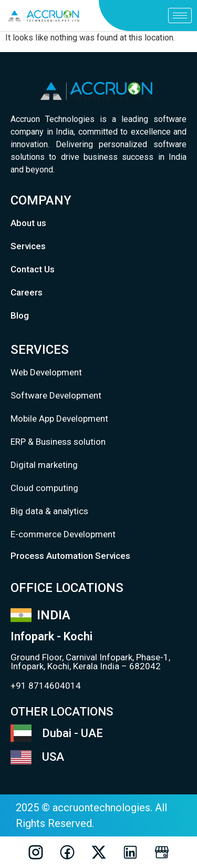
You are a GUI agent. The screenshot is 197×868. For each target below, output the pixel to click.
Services (28, 246)
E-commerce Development (63, 534)
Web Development (46, 372)
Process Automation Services (70, 556)
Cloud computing (44, 488)
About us (28, 223)
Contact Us (33, 269)
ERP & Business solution (58, 442)
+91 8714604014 (46, 686)
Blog (20, 315)
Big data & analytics (49, 511)
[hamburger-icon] (180, 16)
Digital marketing (44, 465)
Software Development (56, 395)
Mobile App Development (59, 418)
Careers (27, 292)
